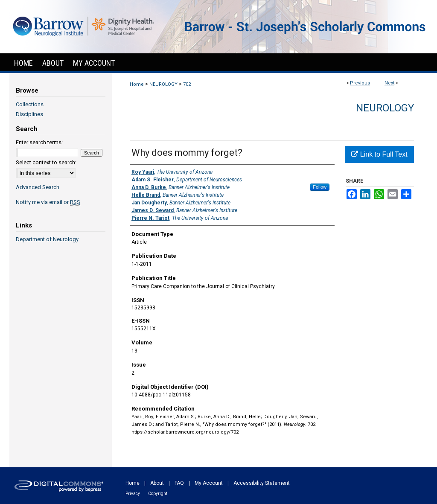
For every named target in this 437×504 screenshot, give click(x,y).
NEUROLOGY (163, 84)
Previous (360, 83)
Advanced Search (38, 187)
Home (137, 84)
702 (187, 84)
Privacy (133, 494)
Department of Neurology (47, 239)
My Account (209, 483)
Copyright (158, 494)
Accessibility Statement (262, 483)
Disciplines (29, 114)
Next (389, 83)
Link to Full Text (379, 154)
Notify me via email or (48, 202)
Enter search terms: (39, 142)
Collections (30, 104)
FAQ (179, 483)
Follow (320, 187)
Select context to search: (46, 162)
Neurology (385, 108)
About (157, 483)
